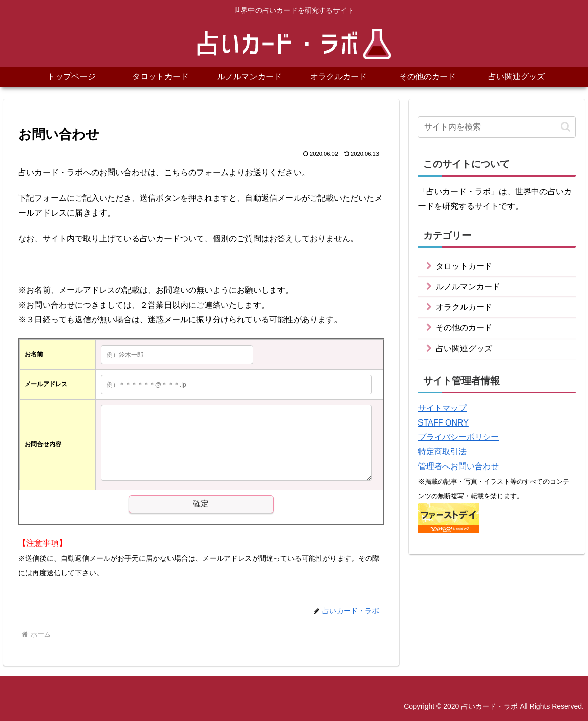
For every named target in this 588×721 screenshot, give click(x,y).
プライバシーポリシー (458, 437)
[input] (497, 127)
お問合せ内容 (43, 444)
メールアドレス (46, 384)
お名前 (34, 354)
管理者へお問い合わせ (458, 466)
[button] (565, 127)
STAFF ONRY (443, 423)
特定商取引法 (442, 452)
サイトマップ (442, 408)
